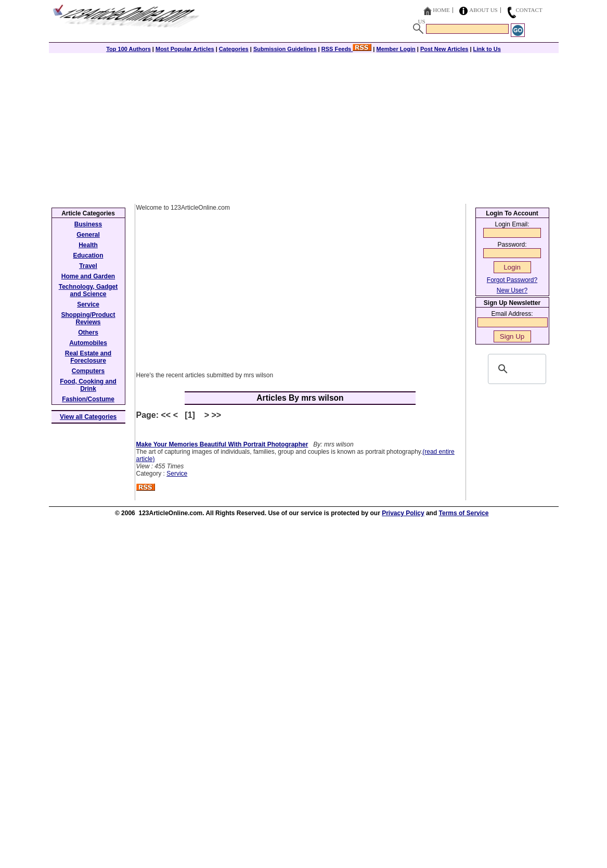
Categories (234, 49)
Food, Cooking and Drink (88, 385)
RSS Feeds (347, 49)
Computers (88, 371)
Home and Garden (88, 276)
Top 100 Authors (128, 49)
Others (88, 333)
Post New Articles (444, 49)
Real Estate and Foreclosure (88, 357)
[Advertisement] (304, 126)
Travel (88, 266)
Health (88, 245)
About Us (483, 10)
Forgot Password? (512, 280)
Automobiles (88, 343)
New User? (512, 290)
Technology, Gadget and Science (88, 290)
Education (88, 256)
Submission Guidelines (285, 49)
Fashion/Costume (88, 399)
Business (88, 224)
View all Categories (88, 417)
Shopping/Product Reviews (88, 318)
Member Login (396, 49)
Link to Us (487, 49)
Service (177, 474)
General (88, 235)
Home (441, 10)
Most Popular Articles (185, 49)
